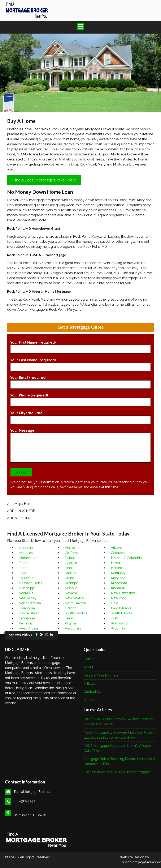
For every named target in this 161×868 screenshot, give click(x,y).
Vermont (25, 623)
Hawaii (116, 563)
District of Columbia (126, 558)
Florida (24, 563)
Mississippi (27, 588)
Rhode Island (29, 613)
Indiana (116, 568)
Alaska (70, 548)
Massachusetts (30, 583)
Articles (89, 684)
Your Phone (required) (80, 399)
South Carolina (76, 613)
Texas (69, 618)
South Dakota (122, 613)
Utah (115, 618)
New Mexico (74, 598)
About (88, 667)
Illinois (69, 568)
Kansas (70, 573)
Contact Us (92, 692)
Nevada (71, 593)
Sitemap (90, 700)
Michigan (72, 583)
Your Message (80, 446)
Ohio (115, 603)
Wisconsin (73, 628)
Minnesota (119, 583)
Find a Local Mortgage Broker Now (44, 180)
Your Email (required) (80, 381)
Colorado (118, 553)
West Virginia (29, 628)
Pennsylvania (121, 608)
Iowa (22, 573)
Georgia (71, 563)
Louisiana (26, 578)
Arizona (117, 548)
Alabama (26, 548)
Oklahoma (27, 608)
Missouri (71, 588)
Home (88, 659)
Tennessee (27, 618)
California (72, 553)
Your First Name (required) (80, 346)
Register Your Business (101, 675)
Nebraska (26, 593)
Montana (118, 588)
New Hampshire (123, 593)
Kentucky (118, 573)
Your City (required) (80, 416)
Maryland (118, 578)
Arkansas (26, 553)
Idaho (23, 568)
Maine (69, 578)
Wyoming (119, 628)
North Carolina (30, 603)
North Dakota (75, 603)
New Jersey (28, 598)
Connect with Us (20, 635)
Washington (120, 623)
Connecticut (28, 558)
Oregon (71, 608)
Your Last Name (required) (80, 364)
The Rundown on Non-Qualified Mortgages (117, 772)
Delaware (72, 558)
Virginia (70, 623)
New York (118, 598)
